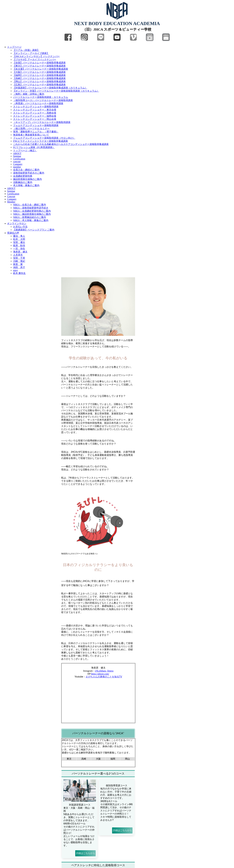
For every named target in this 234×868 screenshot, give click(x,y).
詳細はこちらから (85, 853)
